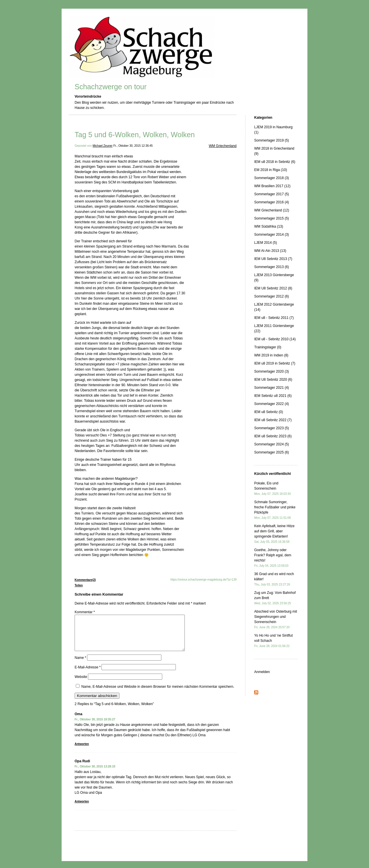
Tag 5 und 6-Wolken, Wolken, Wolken (135, 135)
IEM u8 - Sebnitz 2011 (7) (274, 318)
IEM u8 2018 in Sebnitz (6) (275, 162)
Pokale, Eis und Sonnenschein (272, 488)
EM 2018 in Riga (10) (271, 170)
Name (80, 665)
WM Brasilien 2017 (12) (272, 186)
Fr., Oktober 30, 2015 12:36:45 (133, 146)
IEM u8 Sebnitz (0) (269, 412)
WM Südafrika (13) (269, 226)
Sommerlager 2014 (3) (272, 235)
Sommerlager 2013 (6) (272, 267)
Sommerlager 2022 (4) (272, 404)
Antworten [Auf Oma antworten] (82, 751)
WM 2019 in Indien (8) (271, 355)
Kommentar (85, 612)
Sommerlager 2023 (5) (272, 428)
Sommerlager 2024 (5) (272, 444)
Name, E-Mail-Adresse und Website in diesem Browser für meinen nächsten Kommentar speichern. (158, 694)
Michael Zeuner (103, 146)
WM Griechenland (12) (272, 210)
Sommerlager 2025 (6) (272, 452)
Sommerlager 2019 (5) (272, 140)
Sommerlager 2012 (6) (272, 296)
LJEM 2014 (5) (266, 243)
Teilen (79, 585)
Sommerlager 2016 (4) (272, 202)
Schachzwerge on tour (111, 87)
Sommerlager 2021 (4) (272, 388)
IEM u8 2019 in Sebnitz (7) (275, 363)
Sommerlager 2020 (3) (272, 371)
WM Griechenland (223, 146)
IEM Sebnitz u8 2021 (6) (273, 396)
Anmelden (262, 672)
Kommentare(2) (85, 580)
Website (81, 684)
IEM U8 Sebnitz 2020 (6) (273, 380)
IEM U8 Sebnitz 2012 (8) (273, 288)
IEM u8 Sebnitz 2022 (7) (273, 420)
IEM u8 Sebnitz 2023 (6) (273, 436)
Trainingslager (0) (268, 347)
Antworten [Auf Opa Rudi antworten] (82, 808)
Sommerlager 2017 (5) (272, 194)
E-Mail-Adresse (88, 674)
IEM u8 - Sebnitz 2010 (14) (275, 339)
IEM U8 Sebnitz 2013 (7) (273, 259)
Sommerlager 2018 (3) (272, 178)
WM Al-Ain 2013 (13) (270, 251)
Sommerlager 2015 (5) (272, 218)
